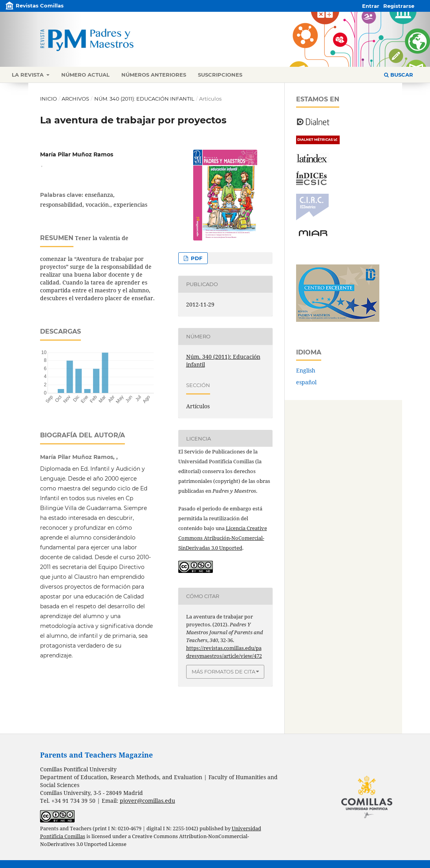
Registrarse (399, 6)
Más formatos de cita (223, 672)
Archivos (75, 99)
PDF (196, 258)
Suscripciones (220, 75)
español (306, 382)
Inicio (48, 99)
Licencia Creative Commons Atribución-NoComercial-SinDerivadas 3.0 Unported (223, 538)
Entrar (371, 6)
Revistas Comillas (40, 6)
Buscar (399, 75)
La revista (28, 75)
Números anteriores (154, 75)
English (306, 370)
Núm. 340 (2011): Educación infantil (144, 99)
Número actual (85, 75)
